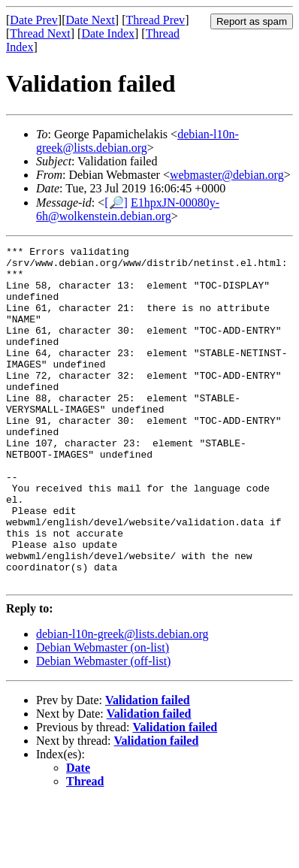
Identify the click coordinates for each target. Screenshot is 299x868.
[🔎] (116, 203)
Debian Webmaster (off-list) (103, 729)
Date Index (108, 33)
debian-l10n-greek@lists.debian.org (137, 141)
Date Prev (34, 20)
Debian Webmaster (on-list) (103, 715)
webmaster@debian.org (227, 175)
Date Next (91, 20)
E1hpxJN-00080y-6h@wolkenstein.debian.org (128, 209)
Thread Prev (155, 20)
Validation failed (148, 768)
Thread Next (40, 33)
